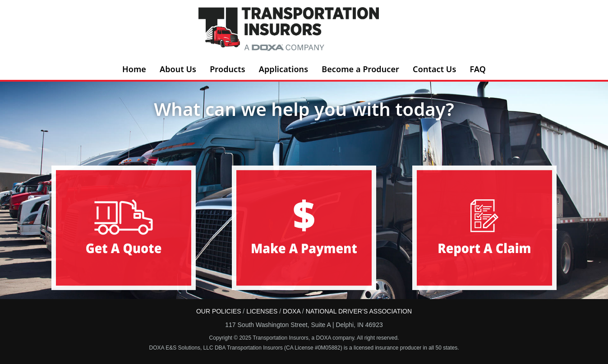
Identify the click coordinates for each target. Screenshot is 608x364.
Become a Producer (360, 69)
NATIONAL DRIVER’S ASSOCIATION (359, 311)
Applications (283, 69)
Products (227, 69)
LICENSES (262, 311)
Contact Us (434, 69)
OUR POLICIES (219, 311)
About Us (178, 69)
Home (134, 69)
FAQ (478, 69)
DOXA (292, 311)
